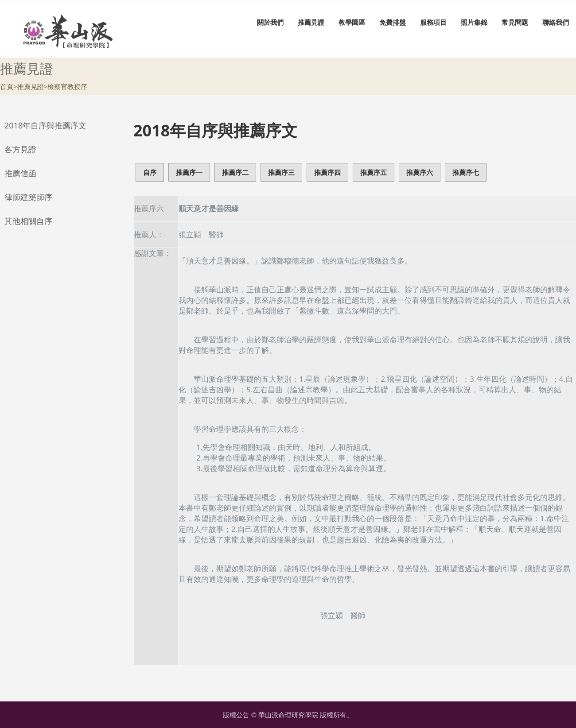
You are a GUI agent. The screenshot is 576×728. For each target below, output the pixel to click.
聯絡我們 (556, 22)
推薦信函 (20, 173)
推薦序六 (420, 172)
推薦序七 (466, 172)
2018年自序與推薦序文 (45, 125)
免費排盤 (393, 22)
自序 (150, 172)
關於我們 (270, 22)
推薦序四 (327, 172)
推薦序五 (374, 172)
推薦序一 (189, 172)
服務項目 (433, 22)
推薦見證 (311, 22)
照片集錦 (474, 22)
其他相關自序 (28, 221)
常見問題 (515, 22)
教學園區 (352, 22)
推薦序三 (281, 172)
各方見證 (20, 149)
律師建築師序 (28, 197)
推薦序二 (235, 172)
